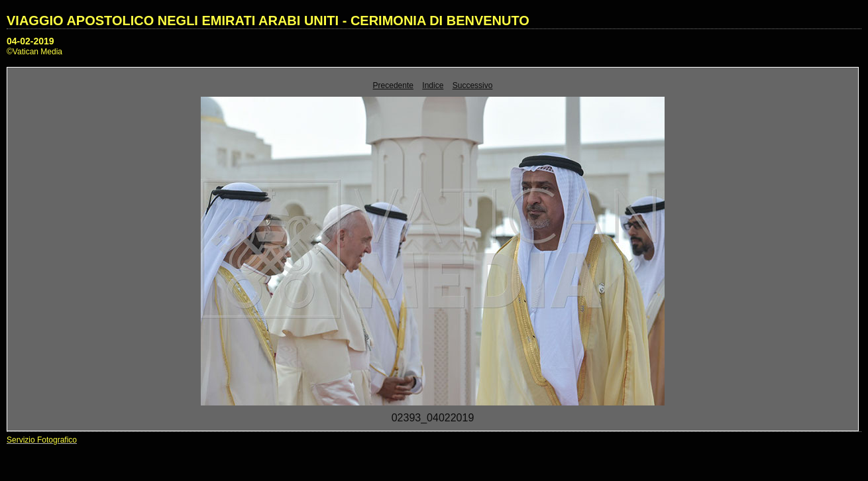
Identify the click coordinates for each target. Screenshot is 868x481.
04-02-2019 (30, 41)
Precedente (393, 85)
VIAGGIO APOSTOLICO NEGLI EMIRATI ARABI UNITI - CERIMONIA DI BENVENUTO (268, 21)
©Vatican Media (34, 52)
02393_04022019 (433, 418)
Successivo (473, 85)
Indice (433, 85)
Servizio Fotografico (42, 440)
